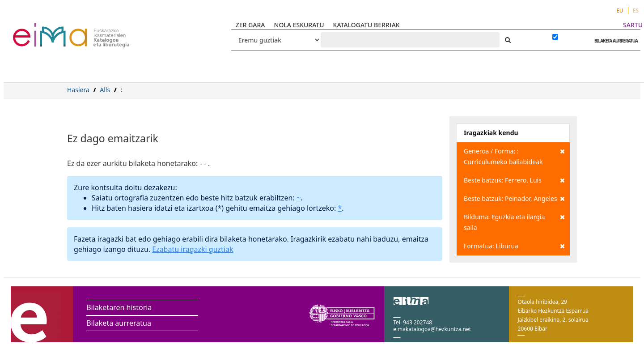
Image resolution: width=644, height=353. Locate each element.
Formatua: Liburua (514, 246)
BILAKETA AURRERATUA (614, 41)
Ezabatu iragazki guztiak (193, 249)
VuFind (36, 29)
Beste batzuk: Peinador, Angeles (514, 199)
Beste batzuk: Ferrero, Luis (514, 180)
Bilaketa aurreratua (119, 323)
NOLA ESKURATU (299, 25)
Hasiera (78, 90)
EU (620, 11)
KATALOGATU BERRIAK (366, 25)
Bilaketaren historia (119, 307)
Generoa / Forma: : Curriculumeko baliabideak (514, 156)
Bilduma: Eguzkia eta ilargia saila (514, 222)
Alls (105, 90)
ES (636, 11)
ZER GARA (250, 25)
